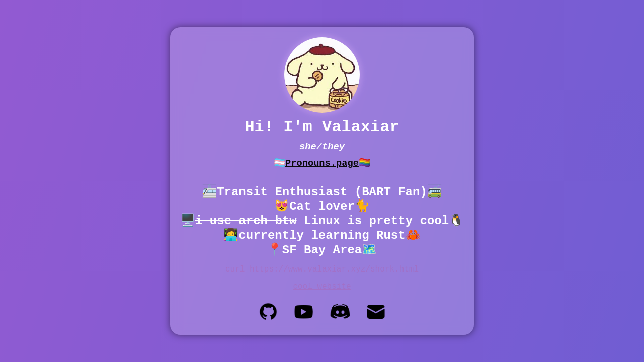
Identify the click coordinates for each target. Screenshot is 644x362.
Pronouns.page (322, 163)
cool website (322, 287)
